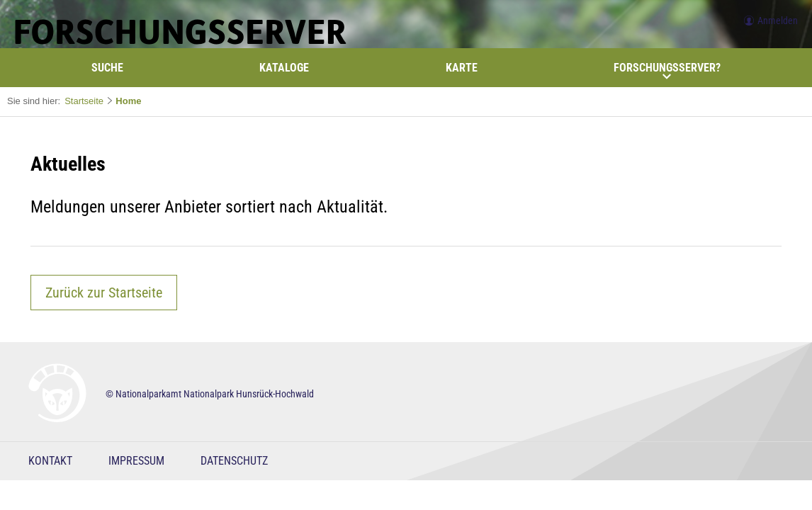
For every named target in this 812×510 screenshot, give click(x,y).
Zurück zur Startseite (104, 293)
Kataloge (284, 68)
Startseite (84, 101)
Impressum (136, 461)
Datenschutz (234, 461)
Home (128, 101)
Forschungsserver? (667, 71)
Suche (107, 68)
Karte (462, 68)
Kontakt (50, 461)
